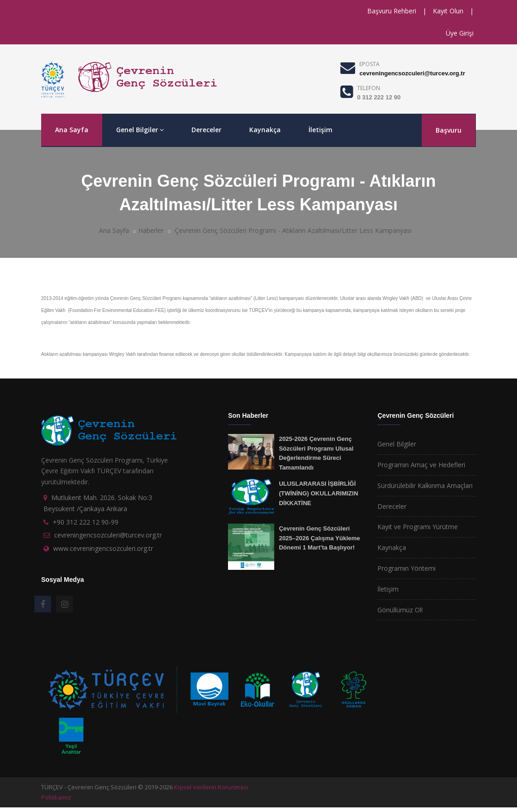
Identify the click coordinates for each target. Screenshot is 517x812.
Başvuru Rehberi (392, 11)
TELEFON (369, 88)
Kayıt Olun (448, 11)
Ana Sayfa (72, 130)
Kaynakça (265, 130)
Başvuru (449, 130)
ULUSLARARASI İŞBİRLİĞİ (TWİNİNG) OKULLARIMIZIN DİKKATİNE (318, 493)
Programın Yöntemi (406, 568)
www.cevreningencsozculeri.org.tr (103, 548)
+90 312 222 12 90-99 (86, 522)
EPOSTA (369, 64)
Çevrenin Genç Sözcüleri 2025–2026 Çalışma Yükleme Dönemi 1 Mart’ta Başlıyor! (319, 538)
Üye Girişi (460, 33)
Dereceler (206, 130)
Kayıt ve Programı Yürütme (418, 527)
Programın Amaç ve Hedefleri (421, 465)
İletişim (320, 130)
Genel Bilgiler (140, 130)
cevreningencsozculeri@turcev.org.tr (412, 73)
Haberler (151, 230)
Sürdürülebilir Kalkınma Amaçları (425, 485)
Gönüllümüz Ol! (400, 610)
